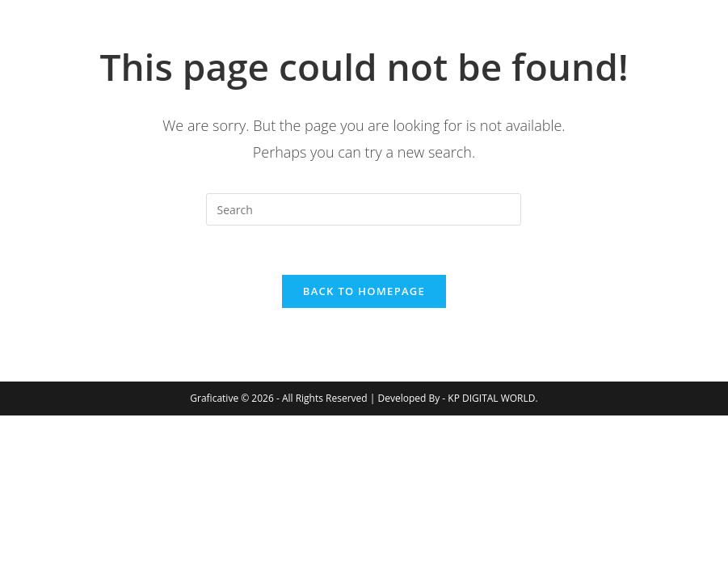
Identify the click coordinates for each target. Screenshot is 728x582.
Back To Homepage (364, 291)
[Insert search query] (364, 209)
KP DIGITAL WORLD (491, 398)
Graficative (145, 40)
